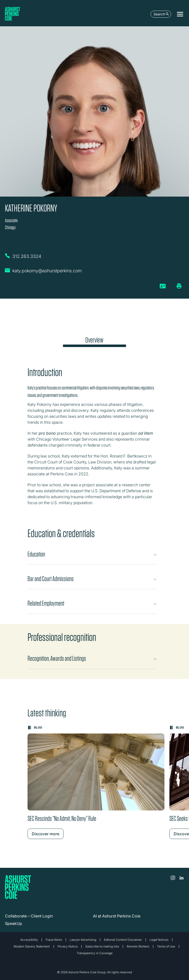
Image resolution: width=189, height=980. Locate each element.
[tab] (94, 341)
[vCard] (163, 288)
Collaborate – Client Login (29, 916)
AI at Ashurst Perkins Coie (117, 916)
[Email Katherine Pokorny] (43, 273)
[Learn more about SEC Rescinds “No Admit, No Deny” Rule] (96, 782)
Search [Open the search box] (161, 14)
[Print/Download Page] (179, 286)
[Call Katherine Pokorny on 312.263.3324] (27, 258)
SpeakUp (14, 923)
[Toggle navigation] (180, 14)
